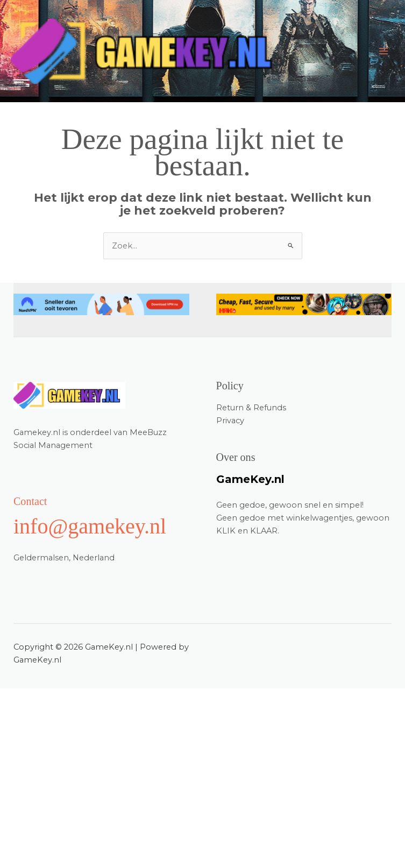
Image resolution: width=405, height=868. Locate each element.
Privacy (230, 421)
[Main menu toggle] (383, 51)
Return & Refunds (251, 408)
